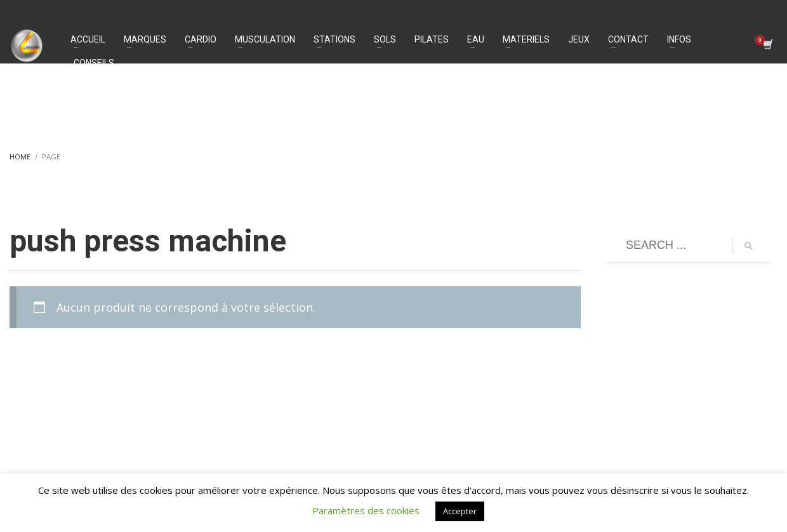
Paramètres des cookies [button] (366, 510)
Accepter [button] (460, 511)
